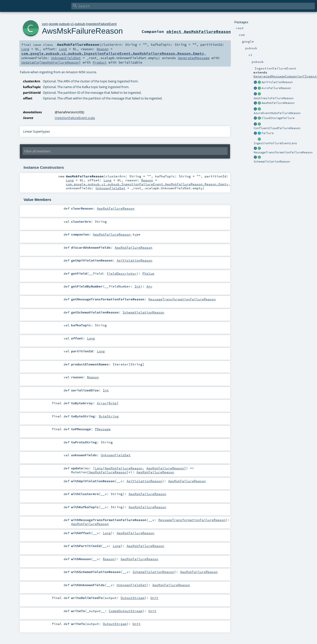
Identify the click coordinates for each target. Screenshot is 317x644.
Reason (103, 49)
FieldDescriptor (122, 273)
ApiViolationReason (277, 82)
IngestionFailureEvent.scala (75, 118)
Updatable (30, 62)
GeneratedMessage (194, 58)
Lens (99, 468)
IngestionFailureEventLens (275, 143)
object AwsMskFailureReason (199, 31)
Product (100, 62)
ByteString (109, 416)
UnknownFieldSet (66, 58)
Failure (268, 133)
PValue (148, 273)
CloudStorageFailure (278, 118)
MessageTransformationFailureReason (283, 152)
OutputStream (132, 598)
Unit (154, 598)
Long (25, 49)
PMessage (103, 429)
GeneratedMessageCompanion (278, 76)
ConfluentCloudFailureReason (277, 128)
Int (137, 286)
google (53, 24)
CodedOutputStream (126, 611)
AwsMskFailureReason (278, 103)
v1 (72, 24)
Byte (113, 403)
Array (102, 403)
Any (149, 286)
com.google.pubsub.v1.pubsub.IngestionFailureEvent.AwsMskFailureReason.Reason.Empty (113, 53)
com (45, 24)
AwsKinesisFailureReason (274, 98)
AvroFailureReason (276, 88)
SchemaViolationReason (272, 162)
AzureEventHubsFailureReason (277, 113)
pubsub (64, 24)
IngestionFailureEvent (101, 24)
